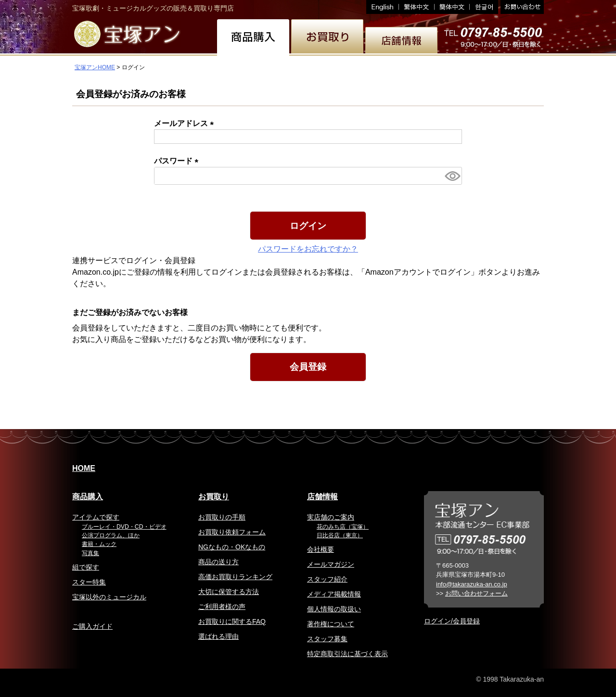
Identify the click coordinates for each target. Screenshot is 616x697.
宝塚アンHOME (95, 67)
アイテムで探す (96, 517)
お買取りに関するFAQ (232, 621)
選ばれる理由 (218, 636)
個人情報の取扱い (334, 609)
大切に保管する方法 (229, 592)
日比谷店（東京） (340, 535)
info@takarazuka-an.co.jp (472, 584)
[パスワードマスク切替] (452, 176)
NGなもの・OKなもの (232, 547)
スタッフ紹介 (327, 579)
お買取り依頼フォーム (232, 532)
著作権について (331, 624)
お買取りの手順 (222, 517)
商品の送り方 (218, 562)
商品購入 (88, 497)
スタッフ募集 (327, 639)
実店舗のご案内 (331, 517)
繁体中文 (417, 7)
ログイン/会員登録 (452, 621)
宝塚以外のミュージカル (109, 597)
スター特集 (89, 582)
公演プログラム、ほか (111, 535)
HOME (84, 468)
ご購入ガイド (92, 626)
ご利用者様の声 (222, 607)
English (383, 7)
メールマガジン (331, 564)
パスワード (178, 161)
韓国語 (484, 7)
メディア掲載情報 (334, 594)
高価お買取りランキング (235, 577)
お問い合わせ (521, 7)
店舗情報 (322, 497)
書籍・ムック (99, 544)
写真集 (90, 553)
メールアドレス (186, 123)
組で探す (86, 567)
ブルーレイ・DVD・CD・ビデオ (124, 527)
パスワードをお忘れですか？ (308, 249)
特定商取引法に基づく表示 (347, 654)
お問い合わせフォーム (476, 593)
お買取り (214, 497)
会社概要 (321, 549)
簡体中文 (452, 7)
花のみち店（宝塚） (343, 527)
